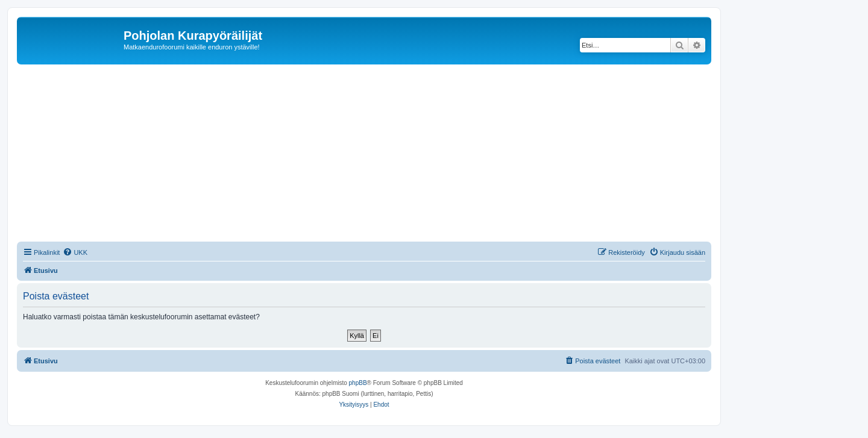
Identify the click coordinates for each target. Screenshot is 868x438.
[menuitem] (75, 252)
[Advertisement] (379, 155)
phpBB (358, 383)
